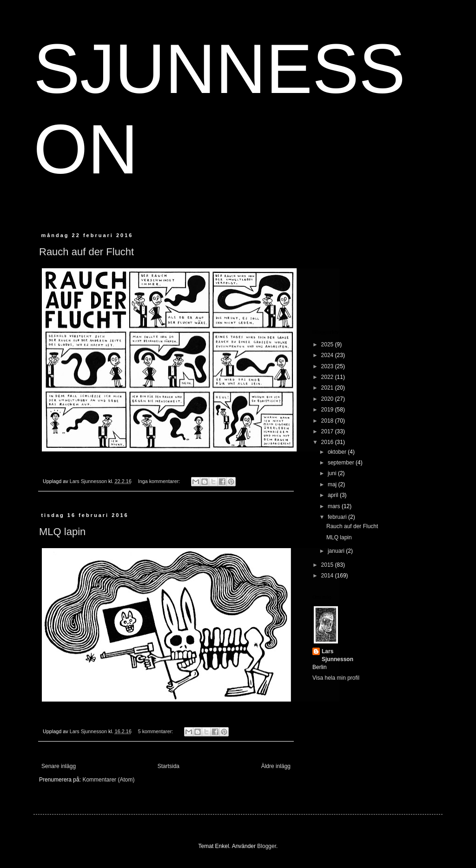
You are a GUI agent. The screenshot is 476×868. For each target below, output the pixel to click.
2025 (328, 345)
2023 (328, 366)
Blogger (267, 846)
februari (338, 517)
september (342, 463)
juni (333, 473)
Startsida (169, 766)
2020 (328, 399)
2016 (328, 442)
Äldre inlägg (276, 766)
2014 (328, 576)
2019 (328, 410)
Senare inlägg (59, 766)
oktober (338, 452)
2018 (328, 421)
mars (335, 506)
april (334, 495)
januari (337, 551)
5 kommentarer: (156, 731)
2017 (328, 431)
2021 (328, 388)
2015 (328, 565)
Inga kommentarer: (160, 481)
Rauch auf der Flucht (86, 252)
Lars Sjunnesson (337, 655)
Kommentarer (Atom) (108, 780)
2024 (328, 355)
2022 (328, 377)
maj (333, 484)
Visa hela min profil (336, 678)
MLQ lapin (62, 532)
